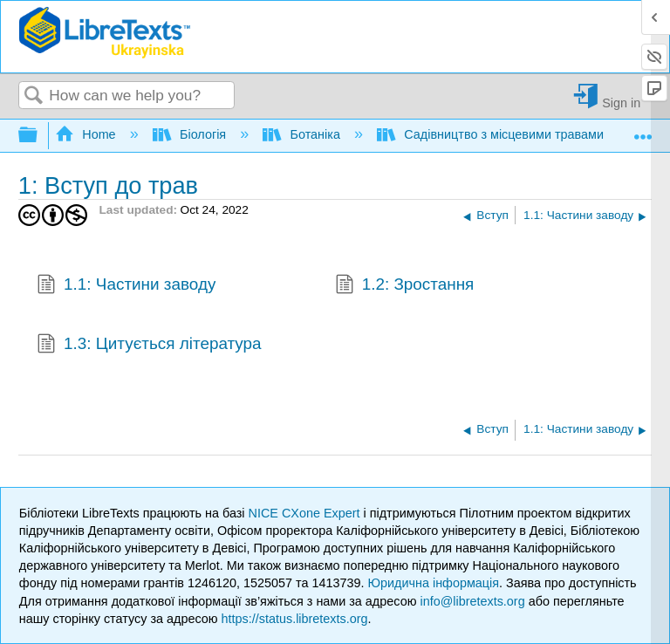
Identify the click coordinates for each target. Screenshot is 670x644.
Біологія (191, 134)
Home (87, 134)
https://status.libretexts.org (295, 619)
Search (34, 96)
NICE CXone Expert (306, 513)
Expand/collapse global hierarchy (39, 136)
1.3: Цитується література (149, 346)
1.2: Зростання (404, 286)
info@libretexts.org (472, 601)
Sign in (621, 103)
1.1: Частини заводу (126, 286)
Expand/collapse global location (643, 130)
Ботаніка (303, 134)
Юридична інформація (433, 583)
